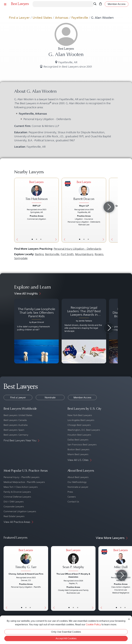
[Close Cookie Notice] (129, 619)
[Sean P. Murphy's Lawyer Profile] (73, 560)
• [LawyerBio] (37, 239)
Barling (39, 254)
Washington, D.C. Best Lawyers (84, 430)
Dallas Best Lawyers (78, 440)
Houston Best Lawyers (79, 435)
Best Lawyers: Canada (15, 420)
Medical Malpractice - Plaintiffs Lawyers (24, 482)
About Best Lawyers (78, 477)
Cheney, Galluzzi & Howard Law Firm (26, 574)
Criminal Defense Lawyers (17, 497)
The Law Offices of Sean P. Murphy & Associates (73, 575)
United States (42, 18)
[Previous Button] (16, 210)
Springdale (21, 258)
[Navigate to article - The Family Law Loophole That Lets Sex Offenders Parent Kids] (36, 331)
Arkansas (62, 18)
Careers (72, 497)
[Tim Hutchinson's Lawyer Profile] (36, 192)
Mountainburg (84, 254)
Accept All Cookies (66, 638)
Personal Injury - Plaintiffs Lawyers (21, 477)
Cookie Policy (93, 624)
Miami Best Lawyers (78, 454)
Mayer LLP (84, 206)
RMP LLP (36, 206)
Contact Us (73, 502)
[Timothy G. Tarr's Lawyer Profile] (26, 560)
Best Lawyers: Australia (16, 425)
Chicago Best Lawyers (79, 425)
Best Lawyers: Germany (16, 435)
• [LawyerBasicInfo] (32, 239)
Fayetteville (80, 18)
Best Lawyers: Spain (14, 430)
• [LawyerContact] (41, 239)
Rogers (99, 254)
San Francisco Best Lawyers (82, 445)
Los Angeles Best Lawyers (81, 420)
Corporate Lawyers (14, 507)
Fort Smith (67, 254)
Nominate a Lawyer (78, 487)
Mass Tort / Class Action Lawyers (21, 487)
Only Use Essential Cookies (66, 632)
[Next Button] (57, 210)
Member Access (82, 397)
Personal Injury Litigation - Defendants (77, 249)
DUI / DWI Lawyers (14, 502)
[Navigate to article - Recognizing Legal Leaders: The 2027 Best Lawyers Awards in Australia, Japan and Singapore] (84, 331)
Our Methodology (77, 482)
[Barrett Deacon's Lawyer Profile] (84, 192)
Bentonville (52, 254)
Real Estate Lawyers (14, 516)
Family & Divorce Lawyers (17, 492)
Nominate (50, 397)
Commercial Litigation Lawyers (20, 511)
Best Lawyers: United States (18, 415)
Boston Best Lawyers (78, 449)
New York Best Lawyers (80, 415)
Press (70, 492)
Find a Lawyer (19, 18)
